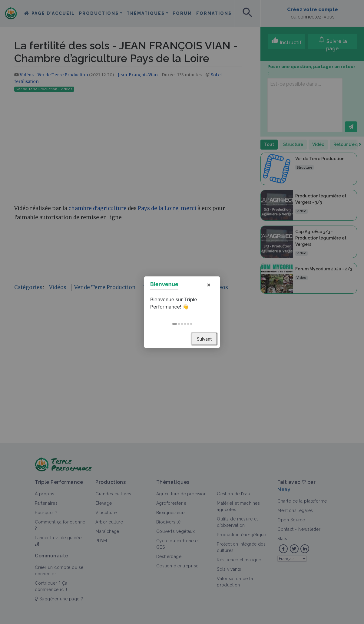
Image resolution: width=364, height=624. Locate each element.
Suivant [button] (204, 339)
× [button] (209, 285)
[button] (175, 324)
